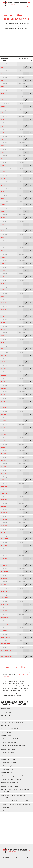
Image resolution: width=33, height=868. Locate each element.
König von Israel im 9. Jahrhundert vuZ (12, 722)
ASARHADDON (5, 637)
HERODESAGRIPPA (7, 657)
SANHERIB (4, 585)
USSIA (3, 349)
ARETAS (3, 369)
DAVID (3, 218)
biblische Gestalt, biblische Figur (11, 739)
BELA (2, 120)
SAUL (3, 159)
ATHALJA (4, 447)
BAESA (3, 192)
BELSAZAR (4, 532)
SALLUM (3, 421)
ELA (2, 80)
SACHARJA (4, 578)
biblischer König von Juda (9, 756)
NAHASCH (4, 506)
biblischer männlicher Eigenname (11, 719)
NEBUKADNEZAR (6, 650)
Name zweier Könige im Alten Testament (13, 746)
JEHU (3, 126)
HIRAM (3, 244)
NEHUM (3, 310)
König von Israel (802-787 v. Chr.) (11, 729)
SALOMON (4, 526)
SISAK (3, 342)
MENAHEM (4, 493)
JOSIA (3, 277)
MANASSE (4, 486)
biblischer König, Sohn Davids (10, 766)
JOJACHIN (4, 559)
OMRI (3, 146)
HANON (3, 231)
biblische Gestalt (6, 736)
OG (2, 67)
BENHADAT (4, 545)
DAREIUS (4, 460)
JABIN (3, 257)
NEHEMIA (4, 513)
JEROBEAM (4, 552)
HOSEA (3, 251)
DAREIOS (4, 454)
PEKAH (3, 316)
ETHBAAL (4, 467)
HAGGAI (3, 388)
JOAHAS (3, 408)
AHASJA (3, 355)
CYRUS (3, 211)
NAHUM (3, 303)
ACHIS (3, 185)
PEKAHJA (4, 519)
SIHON (3, 329)
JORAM (3, 270)
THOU (3, 165)
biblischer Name (6, 709)
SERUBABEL (5, 631)
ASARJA (3, 375)
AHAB (3, 100)
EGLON (3, 224)
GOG (2, 87)
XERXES (3, 441)
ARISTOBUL (4, 604)
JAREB (3, 264)
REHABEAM (4, 572)
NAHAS (3, 296)
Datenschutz (6, 857)
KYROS (3, 283)
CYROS (3, 205)
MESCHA (3, 414)
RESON (3, 323)
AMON (3, 106)
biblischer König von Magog (9, 759)
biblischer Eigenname (7, 811)
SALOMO (3, 427)
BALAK (3, 198)
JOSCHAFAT (4, 624)
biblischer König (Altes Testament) (11, 779)
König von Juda (6, 725)
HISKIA (3, 401)
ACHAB (3, 178)
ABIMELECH (4, 591)
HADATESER (5, 618)
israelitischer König (7, 732)
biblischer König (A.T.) (7, 752)
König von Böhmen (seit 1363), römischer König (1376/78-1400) (15, 791)
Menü (27, 7)
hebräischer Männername (9, 742)
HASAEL (3, 395)
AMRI (2, 113)
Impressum (15, 857)
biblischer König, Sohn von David (11, 786)
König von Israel (6, 715)
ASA (2, 74)
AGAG (3, 93)
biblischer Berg (5, 807)
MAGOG (3, 290)
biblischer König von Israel (9, 762)
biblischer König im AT (8, 773)
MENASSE (4, 500)
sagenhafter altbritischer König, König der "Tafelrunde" (13, 796)
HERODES (4, 473)
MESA (3, 139)
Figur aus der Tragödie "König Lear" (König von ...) (16, 804)
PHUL (3, 152)
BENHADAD (4, 539)
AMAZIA (3, 362)
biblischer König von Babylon (10, 783)
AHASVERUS (5, 598)
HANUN (3, 237)
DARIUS (3, 382)
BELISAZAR (4, 611)
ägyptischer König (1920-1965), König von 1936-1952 (16, 801)
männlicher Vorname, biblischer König (12, 776)
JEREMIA (4, 480)
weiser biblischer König (8, 769)
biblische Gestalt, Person (8, 749)
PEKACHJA (4, 565)
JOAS (3, 133)
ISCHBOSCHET (5, 644)
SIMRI (3, 336)
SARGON (4, 434)
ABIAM (3, 172)
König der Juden (6, 712)
